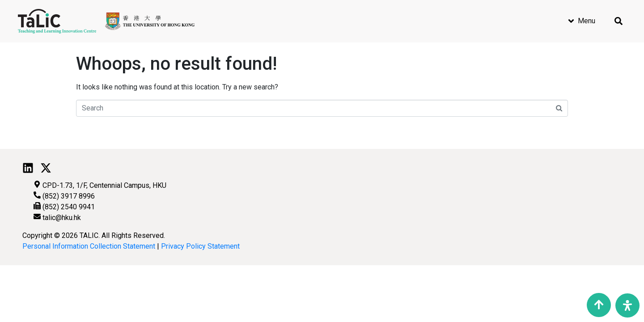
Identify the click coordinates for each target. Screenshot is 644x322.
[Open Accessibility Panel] (627, 305)
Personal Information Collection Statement (89, 246)
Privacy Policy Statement (200, 246)
